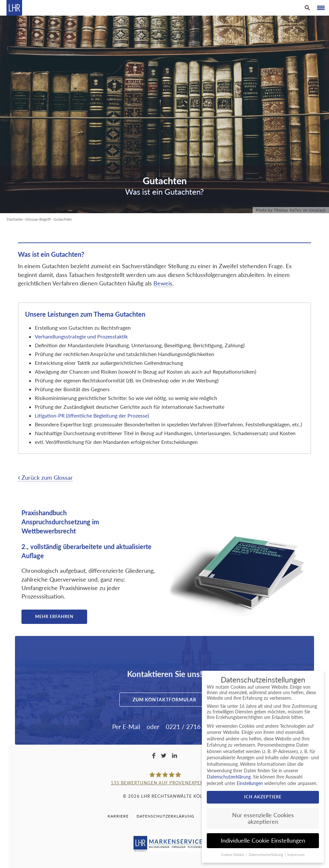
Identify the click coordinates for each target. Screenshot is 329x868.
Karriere (118, 816)
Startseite (14, 219)
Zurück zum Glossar (45, 478)
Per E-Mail (126, 727)
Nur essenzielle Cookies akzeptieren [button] (263, 818)
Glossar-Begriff (38, 219)
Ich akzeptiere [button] (263, 797)
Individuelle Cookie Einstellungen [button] (263, 840)
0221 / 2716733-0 (191, 727)
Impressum (296, 855)
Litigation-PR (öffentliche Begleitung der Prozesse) (92, 415)
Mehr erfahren (54, 616)
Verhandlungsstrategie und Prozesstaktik (82, 336)
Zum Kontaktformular (164, 700)
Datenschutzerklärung (165, 816)
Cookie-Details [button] (233, 855)
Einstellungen (250, 783)
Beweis (163, 283)
